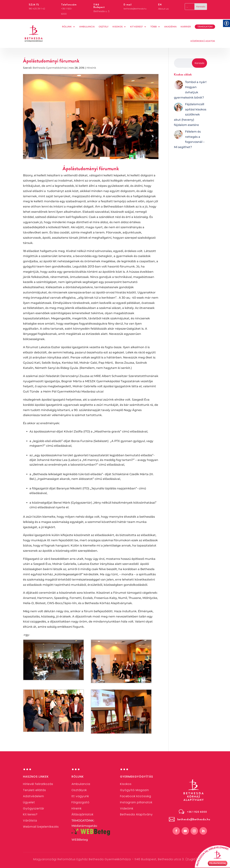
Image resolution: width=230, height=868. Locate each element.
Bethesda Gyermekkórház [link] (50, 68)
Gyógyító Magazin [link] (134, 790)
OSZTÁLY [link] (104, 27)
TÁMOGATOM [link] (205, 27)
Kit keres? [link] (136, 27)
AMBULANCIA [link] (87, 27)
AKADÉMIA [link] (170, 27)
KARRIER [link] (186, 27)
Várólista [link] (30, 821)
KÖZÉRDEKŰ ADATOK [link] (203, 41)
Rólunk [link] (67, 27)
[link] (34, 34)
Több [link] (154, 27)
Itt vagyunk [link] (80, 796)
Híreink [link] (91, 68)
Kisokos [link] (118, 27)
